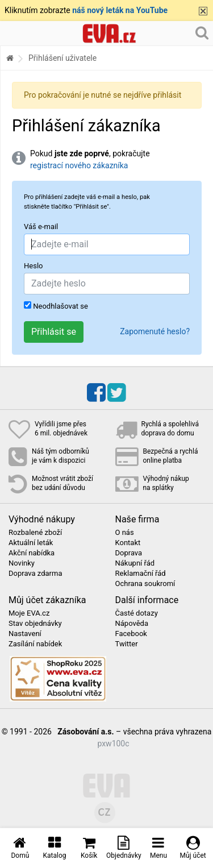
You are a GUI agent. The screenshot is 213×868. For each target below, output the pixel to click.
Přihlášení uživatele (62, 58)
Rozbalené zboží (35, 533)
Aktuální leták (31, 543)
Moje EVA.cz (29, 613)
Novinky (22, 563)
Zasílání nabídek (35, 644)
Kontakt (128, 543)
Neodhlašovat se (56, 306)
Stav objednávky (35, 624)
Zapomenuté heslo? (155, 331)
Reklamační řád (141, 574)
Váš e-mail (41, 227)
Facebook (131, 634)
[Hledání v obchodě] (202, 32)
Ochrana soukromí (145, 584)
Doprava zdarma (35, 574)
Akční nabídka (32, 553)
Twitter (127, 644)
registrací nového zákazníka (79, 165)
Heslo (33, 266)
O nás (125, 533)
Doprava (129, 553)
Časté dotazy (137, 613)
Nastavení (25, 634)
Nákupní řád (135, 563)
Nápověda (132, 624)
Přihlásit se (54, 332)
